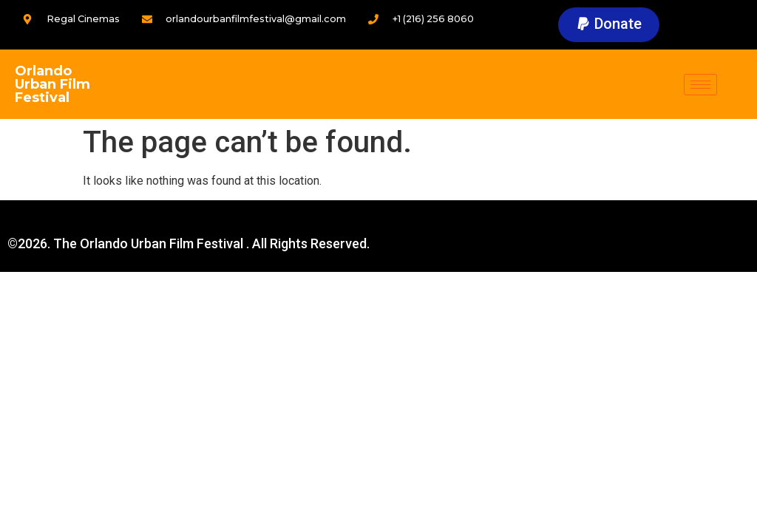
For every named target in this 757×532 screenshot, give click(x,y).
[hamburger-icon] (700, 85)
